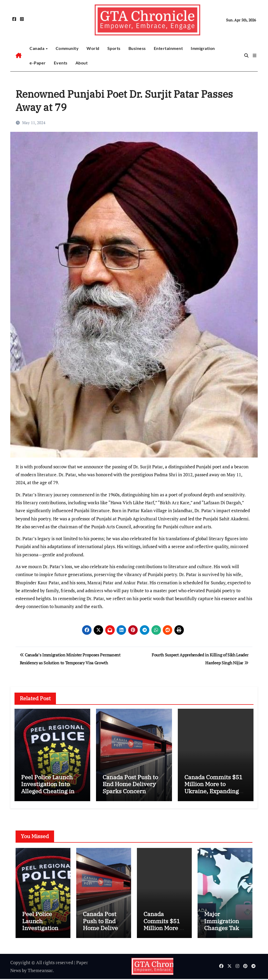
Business (137, 48)
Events (61, 63)
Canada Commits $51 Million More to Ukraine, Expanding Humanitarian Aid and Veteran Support (215, 791)
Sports (114, 48)
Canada (37, 48)
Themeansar (40, 971)
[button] (255, 55)
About (82, 63)
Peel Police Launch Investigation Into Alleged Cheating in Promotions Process (48, 787)
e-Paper (38, 63)
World (93, 48)
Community (67, 48)
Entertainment (168, 48)
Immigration (203, 48)
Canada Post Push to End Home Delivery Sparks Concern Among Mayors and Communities (130, 791)
